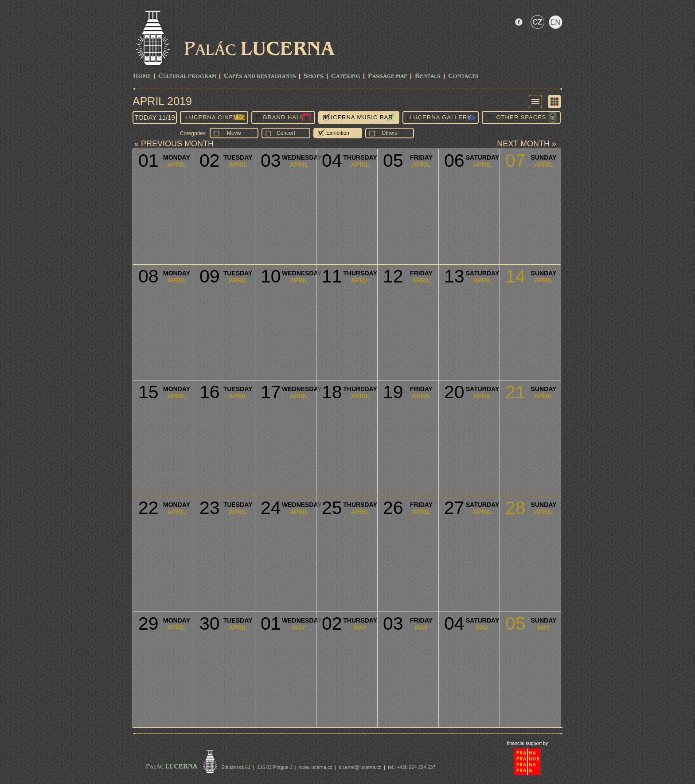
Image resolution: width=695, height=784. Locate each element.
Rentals (428, 76)
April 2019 (162, 101)
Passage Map (388, 76)
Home (142, 76)
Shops (314, 76)
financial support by (528, 743)
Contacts (463, 76)
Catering (346, 76)
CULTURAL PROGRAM (187, 76)
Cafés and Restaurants (260, 76)
